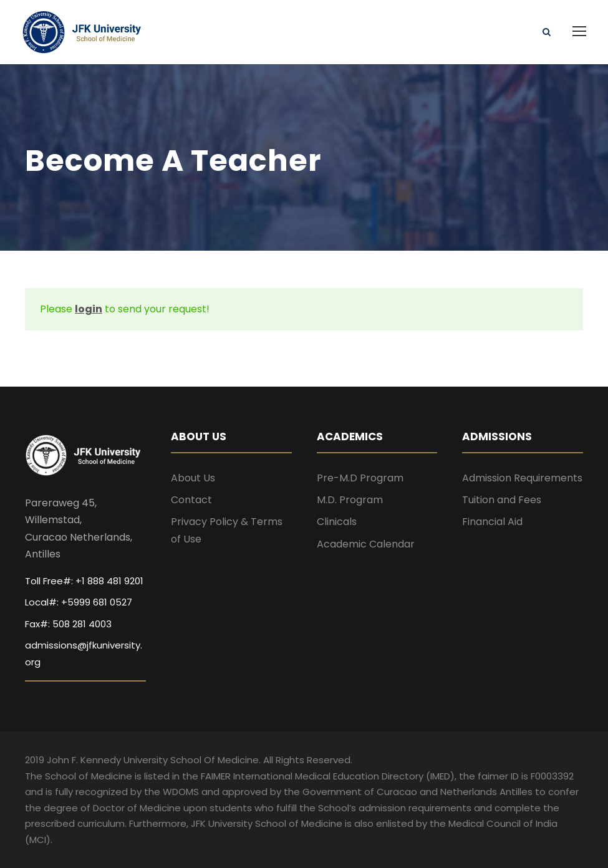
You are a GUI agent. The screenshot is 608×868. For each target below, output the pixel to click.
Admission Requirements (522, 478)
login (89, 309)
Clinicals (337, 522)
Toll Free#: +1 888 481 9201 (84, 581)
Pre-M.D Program (360, 478)
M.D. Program (350, 500)
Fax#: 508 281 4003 (68, 624)
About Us (193, 478)
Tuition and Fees (502, 500)
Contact (191, 500)
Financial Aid (492, 522)
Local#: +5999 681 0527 (79, 602)
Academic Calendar (366, 544)
